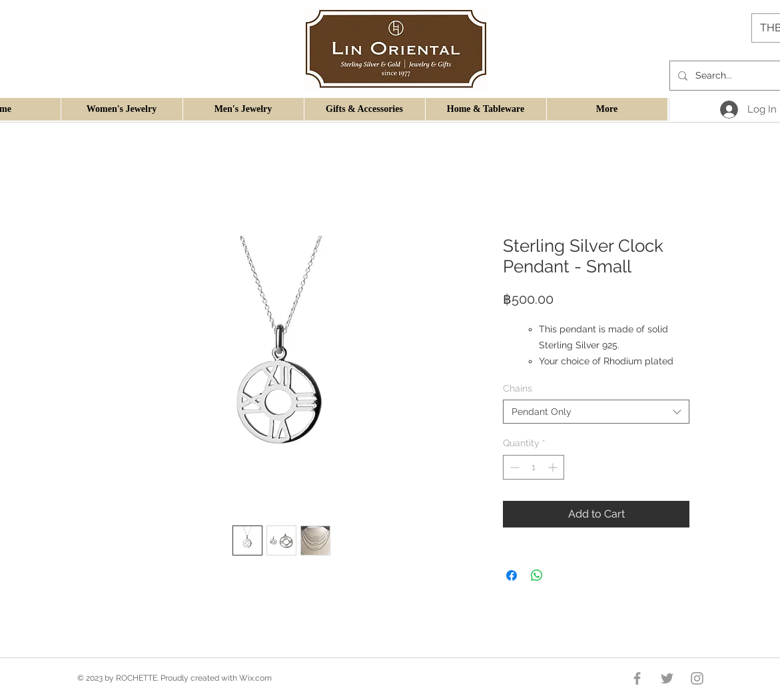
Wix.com (255, 678)
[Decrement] (513, 467)
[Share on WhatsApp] (537, 575)
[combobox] (596, 412)
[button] (122, 109)
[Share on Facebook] (512, 575)
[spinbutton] (534, 467)
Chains (518, 388)
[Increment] (554, 467)
